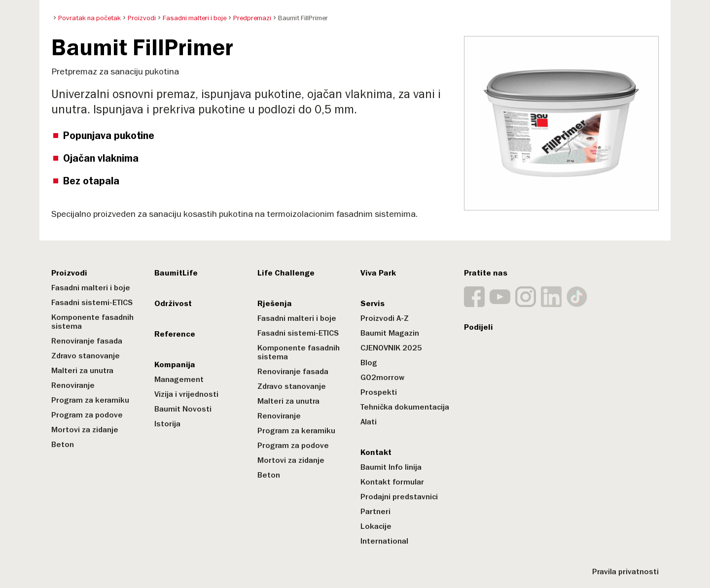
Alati (369, 422)
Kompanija (175, 365)
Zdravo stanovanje (86, 356)
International (384, 541)
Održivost (173, 304)
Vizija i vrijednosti (186, 394)
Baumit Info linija (391, 467)
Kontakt (376, 452)
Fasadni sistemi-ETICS (92, 303)
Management (179, 380)
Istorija (167, 424)
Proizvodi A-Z (385, 318)
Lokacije (376, 526)
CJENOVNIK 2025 (391, 348)
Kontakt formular (392, 482)
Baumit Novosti (183, 409)
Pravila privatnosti (625, 572)
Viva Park (378, 273)
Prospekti (379, 392)
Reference (175, 334)
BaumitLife (176, 273)
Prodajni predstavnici (399, 497)
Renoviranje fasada (87, 341)
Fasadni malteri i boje (91, 288)
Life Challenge (286, 273)
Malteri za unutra (82, 371)
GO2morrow (382, 378)
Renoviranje (73, 385)
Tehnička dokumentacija (405, 407)
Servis (373, 304)
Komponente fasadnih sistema (92, 322)
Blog (369, 363)
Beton (63, 445)
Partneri (375, 512)
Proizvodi (69, 273)
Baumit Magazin (390, 333)
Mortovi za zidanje (85, 430)
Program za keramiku (90, 400)
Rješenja (275, 304)
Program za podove (87, 415)
